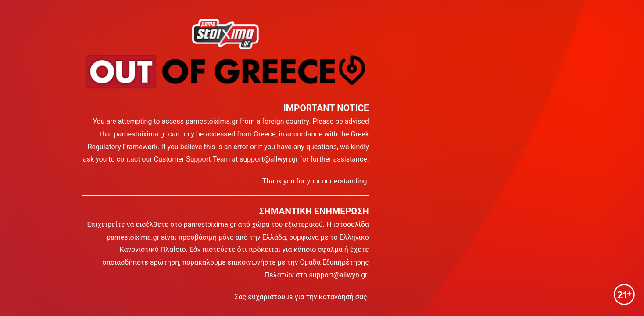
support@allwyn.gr (269, 159)
